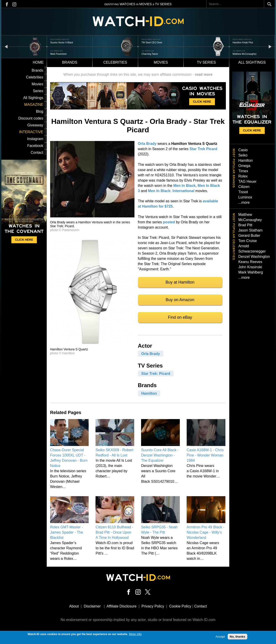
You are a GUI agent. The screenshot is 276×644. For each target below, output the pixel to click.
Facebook (35, 146)
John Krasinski (250, 267)
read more (204, 74)
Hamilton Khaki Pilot (243, 43)
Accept (220, 637)
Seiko (243, 155)
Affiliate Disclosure (122, 606)
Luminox (245, 197)
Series (38, 91)
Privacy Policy (153, 606)
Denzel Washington (254, 257)
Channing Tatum (150, 54)
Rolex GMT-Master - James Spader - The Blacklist (67, 532)
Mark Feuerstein (59, 54)
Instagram (35, 139)
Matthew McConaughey (245, 54)
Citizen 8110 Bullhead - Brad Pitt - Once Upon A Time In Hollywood (114, 532)
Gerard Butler (249, 236)
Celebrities (115, 62)
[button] (92, 216)
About (74, 606)
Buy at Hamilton (180, 282)
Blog (40, 111)
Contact (37, 153)
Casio (243, 150)
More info (135, 635)
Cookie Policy (180, 606)
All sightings (252, 62)
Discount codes (31, 118)
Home (38, 62)
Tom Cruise (248, 241)
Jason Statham (251, 230)
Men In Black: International (171, 191)
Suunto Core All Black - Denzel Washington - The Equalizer (160, 455)
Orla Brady (147, 144)
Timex (243, 171)
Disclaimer (92, 606)
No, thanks (237, 637)
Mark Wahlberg (251, 272)
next (270, 46)
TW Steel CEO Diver (152, 43)
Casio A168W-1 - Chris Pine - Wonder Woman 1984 (205, 455)
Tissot (243, 192)
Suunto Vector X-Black (62, 43)
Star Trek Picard (204, 149)
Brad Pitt (245, 225)
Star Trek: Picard (156, 374)
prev (6, 46)
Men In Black (184, 186)
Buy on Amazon (180, 300)
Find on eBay (180, 317)
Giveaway (35, 125)
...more (244, 202)
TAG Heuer (248, 181)
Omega (244, 166)
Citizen (244, 187)
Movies (161, 62)
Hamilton (149, 393)
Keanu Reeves (250, 262)
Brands (70, 62)
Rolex (243, 176)
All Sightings (33, 98)
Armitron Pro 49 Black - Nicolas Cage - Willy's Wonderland (205, 532)
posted (169, 222)
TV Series (206, 62)
